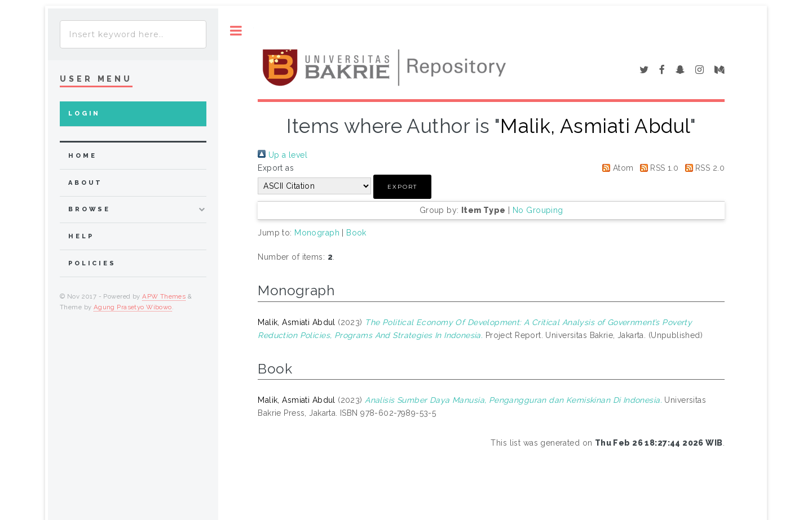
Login (84, 114)
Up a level (283, 155)
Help (81, 236)
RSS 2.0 (703, 168)
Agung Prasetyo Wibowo (133, 307)
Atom (616, 168)
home (82, 156)
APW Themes (164, 296)
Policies (92, 263)
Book (356, 233)
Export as (276, 168)
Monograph (317, 233)
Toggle (236, 31)
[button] (402, 187)
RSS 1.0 (657, 168)
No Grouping (538, 210)
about (85, 183)
